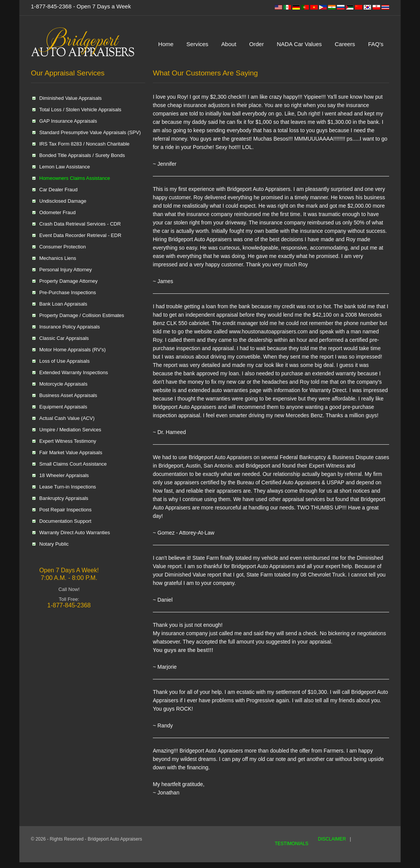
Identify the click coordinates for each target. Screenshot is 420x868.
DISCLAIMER (332, 839)
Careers (345, 44)
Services (197, 44)
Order (256, 44)
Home (166, 44)
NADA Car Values (299, 44)
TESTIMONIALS (292, 844)
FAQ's (376, 44)
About (229, 44)
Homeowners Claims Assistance (75, 178)
